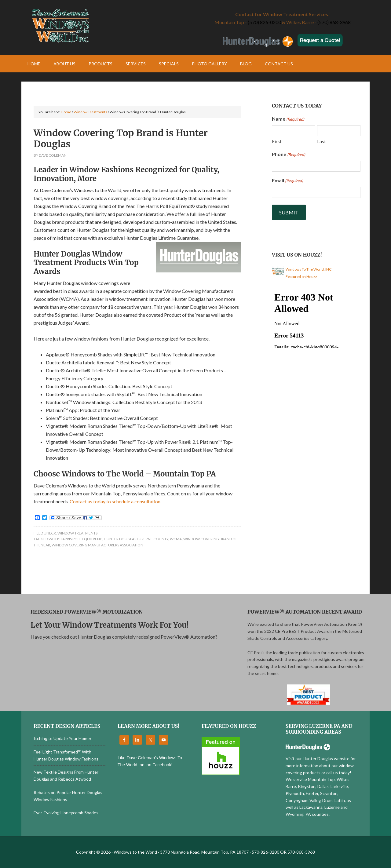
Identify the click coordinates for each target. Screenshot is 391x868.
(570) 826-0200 (264, 22)
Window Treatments (77, 533)
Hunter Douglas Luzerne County (136, 539)
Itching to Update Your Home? (63, 738)
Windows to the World (108, 26)
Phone (289, 155)
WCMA (176, 539)
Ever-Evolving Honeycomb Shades (66, 813)
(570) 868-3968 (334, 22)
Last (322, 141)
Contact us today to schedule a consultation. (115, 501)
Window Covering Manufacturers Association (97, 545)
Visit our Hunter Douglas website (318, 759)
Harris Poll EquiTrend (81, 539)
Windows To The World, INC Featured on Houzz (309, 273)
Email (287, 181)
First (277, 141)
